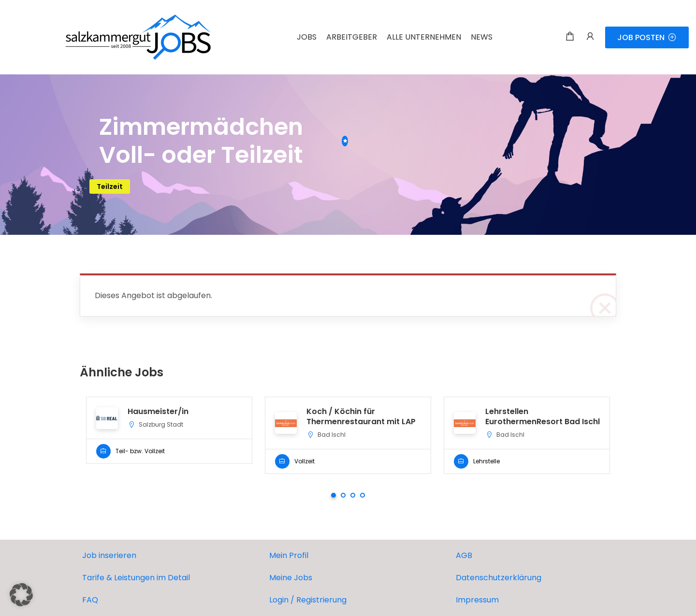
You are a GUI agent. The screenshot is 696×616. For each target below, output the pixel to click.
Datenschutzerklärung (499, 578)
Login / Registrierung (308, 600)
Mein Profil (289, 555)
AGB (464, 555)
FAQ (90, 600)
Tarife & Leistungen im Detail (136, 578)
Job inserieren (109, 555)
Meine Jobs (291, 578)
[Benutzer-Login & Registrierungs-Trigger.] (590, 37)
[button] (21, 595)
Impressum (477, 600)
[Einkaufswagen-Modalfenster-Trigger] (570, 37)
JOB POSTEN (647, 37)
